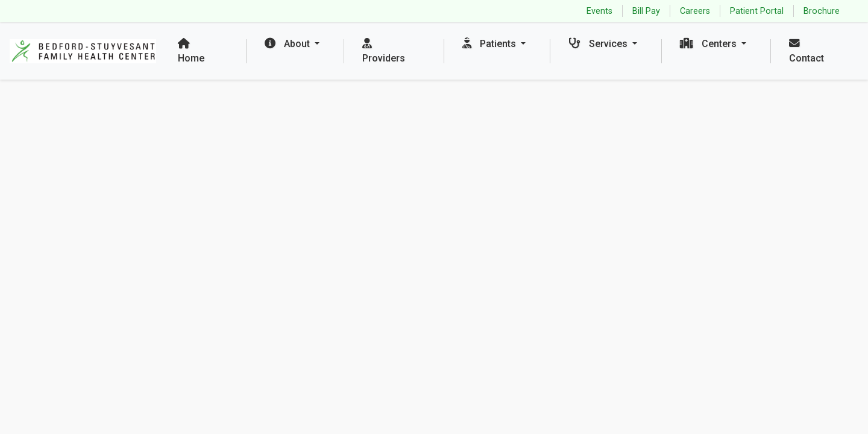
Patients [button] (490, 44)
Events (599, 11)
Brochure (822, 11)
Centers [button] (709, 44)
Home (191, 51)
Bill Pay (646, 11)
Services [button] (599, 44)
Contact (807, 51)
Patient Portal (757, 11)
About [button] (288, 44)
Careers (695, 11)
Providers (384, 51)
